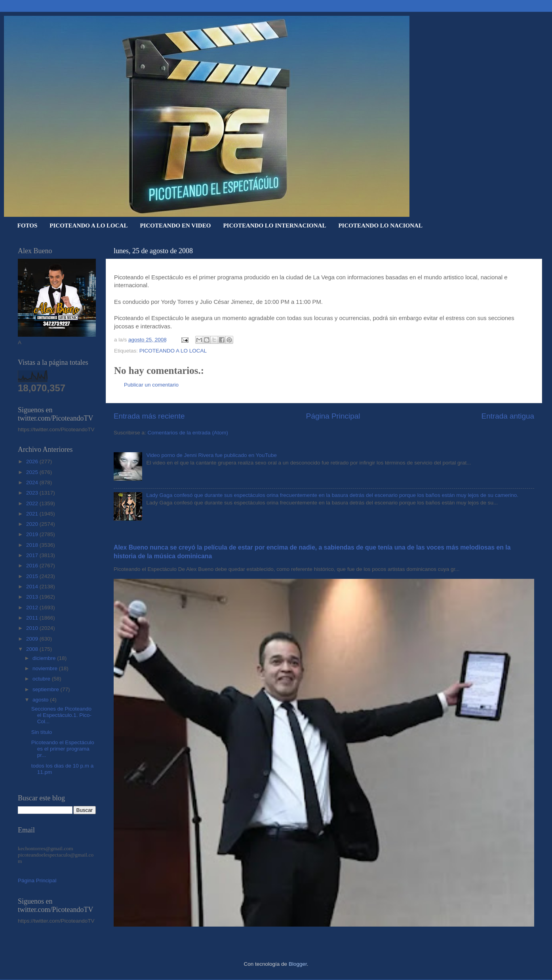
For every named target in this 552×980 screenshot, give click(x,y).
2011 (33, 618)
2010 (33, 628)
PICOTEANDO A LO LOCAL (89, 226)
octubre (42, 679)
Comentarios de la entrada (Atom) (188, 433)
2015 (33, 576)
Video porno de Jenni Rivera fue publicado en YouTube (211, 455)
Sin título (42, 732)
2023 (33, 493)
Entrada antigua (508, 416)
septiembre (47, 689)
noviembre (46, 668)
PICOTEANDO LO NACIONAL (380, 226)
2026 (33, 462)
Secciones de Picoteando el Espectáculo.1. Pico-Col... (61, 715)
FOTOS (28, 226)
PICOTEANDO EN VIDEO (175, 226)
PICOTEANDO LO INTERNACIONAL (274, 226)
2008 (33, 649)
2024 (33, 482)
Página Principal (333, 416)
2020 (33, 524)
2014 (33, 587)
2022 (33, 503)
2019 (33, 534)
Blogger (298, 964)
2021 (33, 514)
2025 (33, 472)
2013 (33, 597)
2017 (33, 555)
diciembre (45, 658)
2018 (33, 545)
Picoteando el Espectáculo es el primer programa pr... (63, 749)
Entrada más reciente (149, 416)
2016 (33, 566)
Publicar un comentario (151, 385)
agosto (41, 700)
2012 (33, 608)
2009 (33, 639)
